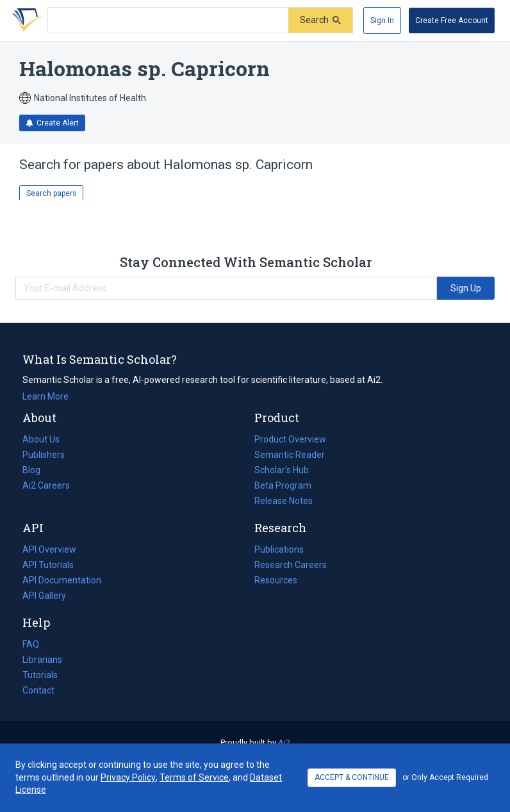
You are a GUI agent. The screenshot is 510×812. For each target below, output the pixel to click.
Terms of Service (194, 777)
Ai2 (284, 743)
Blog (37, 470)
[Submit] (320, 20)
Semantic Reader (290, 455)
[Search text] (168, 20)
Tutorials (40, 675)
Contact (38, 690)
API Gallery (44, 596)
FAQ (31, 644)
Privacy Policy (128, 777)
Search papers (51, 193)
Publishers (44, 455)
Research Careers (291, 565)
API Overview (49, 549)
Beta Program (283, 485)
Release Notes (284, 501)
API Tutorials (48, 565)
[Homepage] (25, 20)
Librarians (42, 660)
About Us (41, 439)
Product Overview (290, 439)
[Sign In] (382, 20)
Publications (279, 549)
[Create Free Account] (452, 20)
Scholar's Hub (282, 470)
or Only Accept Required (445, 777)
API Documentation (62, 580)
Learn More (45, 396)
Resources (276, 580)
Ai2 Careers (46, 485)
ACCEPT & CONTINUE (352, 777)
